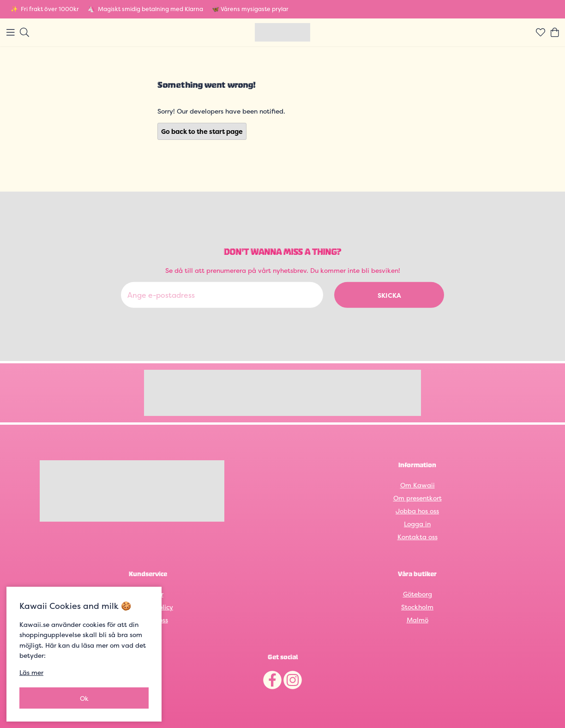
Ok (84, 698)
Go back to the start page (202, 131)
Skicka (389, 295)
